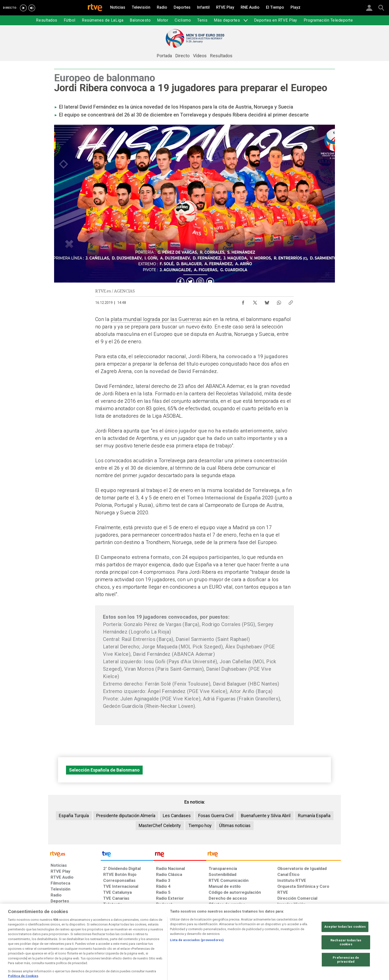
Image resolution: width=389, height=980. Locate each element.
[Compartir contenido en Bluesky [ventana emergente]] (267, 301)
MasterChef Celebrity (160, 825)
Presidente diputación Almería (126, 816)
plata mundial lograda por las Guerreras (156, 319)
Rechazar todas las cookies (346, 955)
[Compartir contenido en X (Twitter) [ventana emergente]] (255, 301)
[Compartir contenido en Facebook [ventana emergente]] (243, 301)
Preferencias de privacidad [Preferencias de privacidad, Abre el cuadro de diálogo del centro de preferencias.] (346, 972)
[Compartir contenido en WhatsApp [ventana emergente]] (279, 301)
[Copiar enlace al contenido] (291, 301)
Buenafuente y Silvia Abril (266, 816)
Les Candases (177, 816)
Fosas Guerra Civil (216, 816)
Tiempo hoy (200, 825)
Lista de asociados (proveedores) (197, 953)
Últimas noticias (235, 825)
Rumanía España (314, 816)
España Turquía (74, 816)
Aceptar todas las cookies (345, 939)
